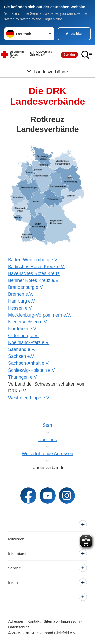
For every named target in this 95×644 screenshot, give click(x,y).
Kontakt (34, 621)
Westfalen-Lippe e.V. (29, 398)
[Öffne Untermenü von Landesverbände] (48, 71)
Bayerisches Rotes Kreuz (34, 273)
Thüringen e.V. (23, 377)
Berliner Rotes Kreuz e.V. (34, 280)
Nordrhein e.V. (23, 329)
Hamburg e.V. (22, 301)
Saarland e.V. (22, 349)
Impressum (70, 621)
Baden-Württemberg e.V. (33, 260)
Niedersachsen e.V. (28, 322)
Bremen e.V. (21, 294)
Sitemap (51, 621)
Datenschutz (19, 627)
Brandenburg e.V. (26, 287)
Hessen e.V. (20, 308)
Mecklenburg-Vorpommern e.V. (40, 315)
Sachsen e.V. (22, 356)
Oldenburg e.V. (23, 336)
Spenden (69, 54)
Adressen (16, 621)
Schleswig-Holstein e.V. (32, 370)
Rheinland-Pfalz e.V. (29, 342)
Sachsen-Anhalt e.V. (29, 363)
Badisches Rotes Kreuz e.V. (36, 267)
